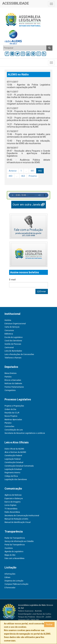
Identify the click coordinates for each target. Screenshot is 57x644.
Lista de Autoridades (13, 351)
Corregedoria (10, 390)
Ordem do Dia (10, 409)
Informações (10, 574)
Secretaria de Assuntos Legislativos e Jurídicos (25, 433)
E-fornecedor (10, 588)
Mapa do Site (10, 555)
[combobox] (25, 48)
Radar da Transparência (15, 538)
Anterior (13, 171)
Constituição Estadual (14, 462)
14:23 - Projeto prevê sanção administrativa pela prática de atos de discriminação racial (28, 119)
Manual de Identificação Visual (18, 522)
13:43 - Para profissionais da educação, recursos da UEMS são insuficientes (28, 142)
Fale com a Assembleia (14, 558)
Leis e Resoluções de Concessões (19, 354)
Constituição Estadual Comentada (19, 466)
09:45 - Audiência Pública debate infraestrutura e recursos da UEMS (28, 161)
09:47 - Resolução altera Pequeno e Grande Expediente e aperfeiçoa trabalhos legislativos (28, 153)
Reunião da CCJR (12, 413)
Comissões (9, 426)
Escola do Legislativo (14, 337)
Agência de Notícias (13, 495)
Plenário (8, 423)
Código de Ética (11, 476)
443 (10, 176)
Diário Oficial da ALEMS (14, 449)
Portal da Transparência (15, 545)
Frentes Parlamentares (14, 387)
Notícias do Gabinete (13, 383)
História (8, 320)
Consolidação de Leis (14, 430)
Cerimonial (9, 348)
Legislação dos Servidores (16, 479)
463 (23, 176)
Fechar (49, 624)
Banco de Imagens (13, 502)
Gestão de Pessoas (13, 344)
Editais (7, 577)
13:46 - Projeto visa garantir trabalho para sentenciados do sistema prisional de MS (28, 136)
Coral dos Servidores (13, 341)
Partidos (8, 377)
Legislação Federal (13, 459)
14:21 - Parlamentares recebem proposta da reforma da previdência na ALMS (28, 126)
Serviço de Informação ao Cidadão (19, 541)
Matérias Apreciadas (13, 420)
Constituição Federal (13, 456)
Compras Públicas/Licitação (16, 584)
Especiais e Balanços (14, 499)
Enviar (42, 291)
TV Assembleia (11, 509)
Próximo (33, 176)
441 (33, 171)
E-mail (12, 280)
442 (40, 171)
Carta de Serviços (12, 327)
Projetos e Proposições (14, 406)
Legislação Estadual (13, 469)
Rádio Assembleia (12, 512)
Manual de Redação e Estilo (16, 519)
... (26, 171)
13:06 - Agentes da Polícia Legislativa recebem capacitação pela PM (28, 86)
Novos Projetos (11, 416)
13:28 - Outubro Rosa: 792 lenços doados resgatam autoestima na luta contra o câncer (28, 103)
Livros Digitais (10, 505)
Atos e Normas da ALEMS (15, 452)
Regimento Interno (12, 473)
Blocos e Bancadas (13, 380)
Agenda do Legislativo (14, 552)
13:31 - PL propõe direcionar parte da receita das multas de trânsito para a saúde (28, 96)
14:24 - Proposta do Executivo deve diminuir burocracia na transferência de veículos (28, 113)
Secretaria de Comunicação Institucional (22, 516)
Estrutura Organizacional (15, 324)
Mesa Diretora (10, 373)
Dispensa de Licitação (14, 581)
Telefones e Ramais (13, 358)
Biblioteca (9, 334)
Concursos (9, 330)
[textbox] (25, 48)
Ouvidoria (9, 548)
